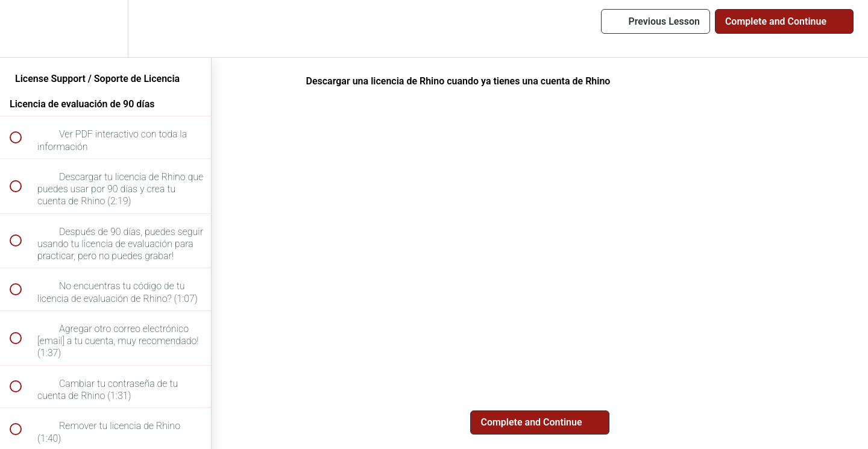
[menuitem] (105, 29)
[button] (22, 29)
